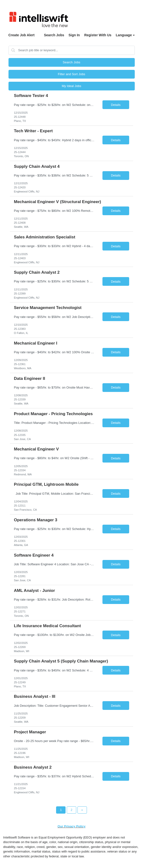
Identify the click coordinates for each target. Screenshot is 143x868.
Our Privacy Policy (71, 826)
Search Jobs (54, 35)
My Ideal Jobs (71, 86)
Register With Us (98, 35)
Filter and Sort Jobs (71, 74)
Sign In (74, 35)
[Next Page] (82, 810)
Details (116, 105)
